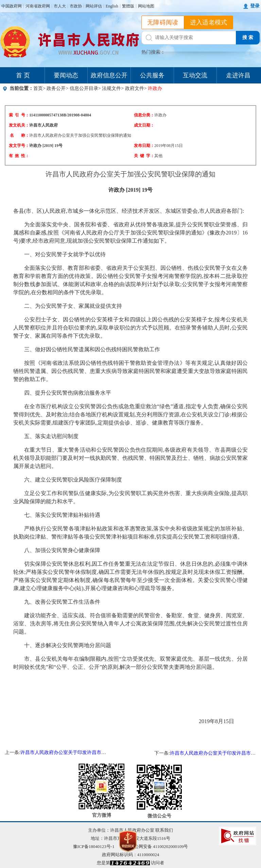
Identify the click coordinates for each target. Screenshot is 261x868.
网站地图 (146, 6)
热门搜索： (153, 52)
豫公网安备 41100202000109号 (155, 846)
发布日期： (144, 146)
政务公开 (56, 88)
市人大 (60, 6)
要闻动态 (66, 75)
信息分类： (144, 115)
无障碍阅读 (163, 22)
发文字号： (19, 146)
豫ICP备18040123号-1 (94, 846)
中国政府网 (12, 6)
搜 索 (248, 37)
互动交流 (195, 75)
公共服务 (152, 75)
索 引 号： (19, 115)
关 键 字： (144, 156)
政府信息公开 (109, 75)
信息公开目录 (84, 88)
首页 (38, 88)
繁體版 (128, 6)
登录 (255, 6)
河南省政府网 (38, 6)
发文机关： (19, 125)
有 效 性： (19, 156)
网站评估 (94, 6)
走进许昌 (238, 75)
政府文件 (135, 88)
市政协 (76, 6)
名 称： (20, 135)
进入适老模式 (209, 22)
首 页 (23, 75)
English (112, 6)
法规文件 (111, 88)
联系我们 (164, 830)
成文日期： (144, 125)
